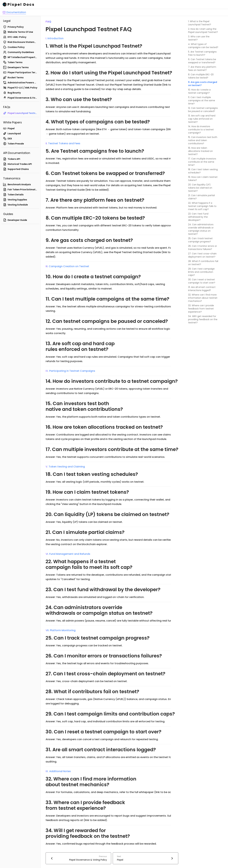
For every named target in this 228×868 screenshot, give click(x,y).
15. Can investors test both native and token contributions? (203, 140)
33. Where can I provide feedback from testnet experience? (201, 309)
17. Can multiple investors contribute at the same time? (202, 162)
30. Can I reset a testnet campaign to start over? (202, 281)
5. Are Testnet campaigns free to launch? (202, 53)
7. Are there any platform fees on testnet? (202, 68)
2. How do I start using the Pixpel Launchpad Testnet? (203, 31)
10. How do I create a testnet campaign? (199, 91)
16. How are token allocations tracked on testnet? (200, 151)
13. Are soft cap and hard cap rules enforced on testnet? (202, 119)
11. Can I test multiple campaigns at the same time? (202, 100)
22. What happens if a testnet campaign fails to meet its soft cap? (202, 206)
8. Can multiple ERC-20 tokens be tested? (201, 76)
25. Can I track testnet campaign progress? (200, 240)
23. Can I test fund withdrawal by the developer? (198, 217)
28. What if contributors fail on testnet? (203, 263)
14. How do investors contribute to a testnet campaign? (201, 130)
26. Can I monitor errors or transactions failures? (203, 248)
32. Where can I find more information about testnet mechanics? (203, 298)
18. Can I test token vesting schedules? (203, 171)
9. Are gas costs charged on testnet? (203, 84)
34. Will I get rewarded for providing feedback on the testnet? (203, 319)
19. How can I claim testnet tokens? (203, 179)
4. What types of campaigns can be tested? (203, 46)
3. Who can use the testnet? (199, 38)
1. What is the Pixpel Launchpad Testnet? (200, 23)
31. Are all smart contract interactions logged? (202, 289)
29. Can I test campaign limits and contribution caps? (201, 272)
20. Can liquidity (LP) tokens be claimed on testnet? (200, 188)
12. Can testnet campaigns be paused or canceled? (203, 110)
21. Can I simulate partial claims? (201, 197)
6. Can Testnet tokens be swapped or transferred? (202, 61)
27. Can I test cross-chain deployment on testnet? (202, 255)
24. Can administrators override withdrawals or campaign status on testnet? (201, 229)
